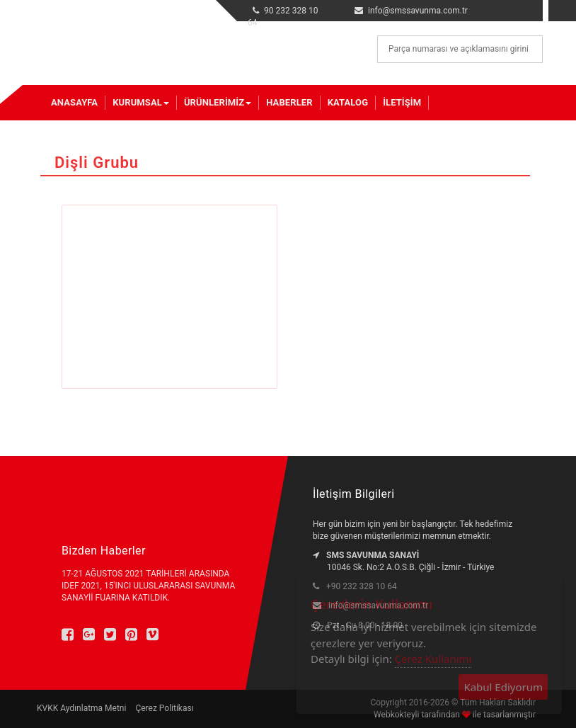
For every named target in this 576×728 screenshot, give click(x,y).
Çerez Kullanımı (433, 659)
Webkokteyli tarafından (418, 715)
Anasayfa (74, 102)
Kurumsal (141, 102)
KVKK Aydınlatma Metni (81, 708)
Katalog (348, 102)
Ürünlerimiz (218, 102)
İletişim (402, 102)
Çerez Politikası (164, 708)
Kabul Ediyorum (503, 687)
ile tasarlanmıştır (503, 715)
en (522, 8)
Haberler (289, 102)
